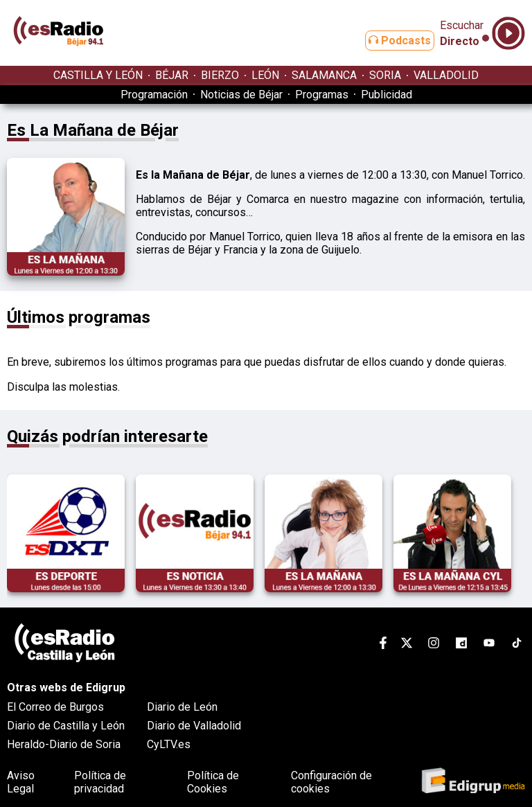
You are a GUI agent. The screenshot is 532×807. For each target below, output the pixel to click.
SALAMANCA (324, 75)
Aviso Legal (21, 782)
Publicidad (387, 95)
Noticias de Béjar (241, 95)
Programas (322, 95)
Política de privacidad (100, 782)
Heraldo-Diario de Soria (64, 744)
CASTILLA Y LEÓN (98, 75)
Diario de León (182, 707)
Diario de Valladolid (194, 726)
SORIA (385, 75)
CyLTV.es (169, 744)
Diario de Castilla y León (66, 726)
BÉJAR (172, 75)
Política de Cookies (213, 782)
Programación (154, 95)
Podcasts (389, 41)
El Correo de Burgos (55, 707)
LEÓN (265, 75)
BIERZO (220, 75)
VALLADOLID (446, 75)
